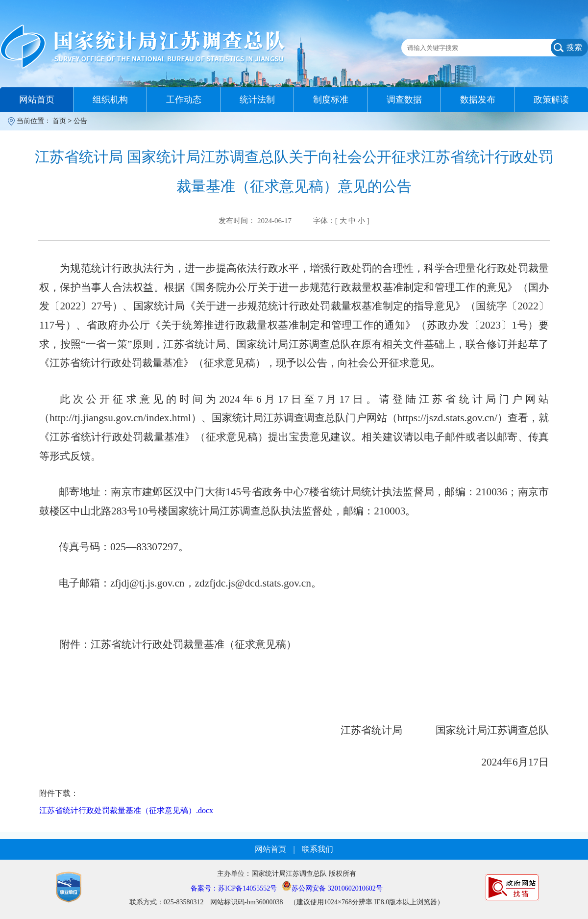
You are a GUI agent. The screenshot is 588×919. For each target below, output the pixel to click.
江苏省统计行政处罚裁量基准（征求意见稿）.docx (126, 810)
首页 (59, 121)
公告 (80, 121)
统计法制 (257, 100)
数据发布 (478, 100)
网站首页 (37, 100)
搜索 (574, 47)
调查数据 (404, 100)
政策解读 (551, 100)
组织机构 (110, 100)
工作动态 (184, 100)
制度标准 (331, 100)
